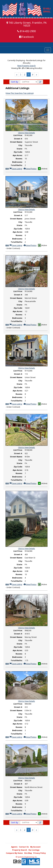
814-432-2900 (26, 31)
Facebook (26, 37)
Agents (14, 847)
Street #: (18, 139)
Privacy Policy (40, 853)
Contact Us (24, 847)
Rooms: (19, 159)
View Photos (30, 169)
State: (20, 149)
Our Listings (34, 850)
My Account (35, 847)
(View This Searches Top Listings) (20, 93)
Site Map (28, 853)
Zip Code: (18, 152)
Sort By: (15, 82)
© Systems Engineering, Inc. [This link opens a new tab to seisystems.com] (26, 857)
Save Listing (16, 169)
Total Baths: (17, 165)
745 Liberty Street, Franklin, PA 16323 (26, 24)
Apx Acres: (18, 155)
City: (20, 145)
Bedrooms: (17, 162)
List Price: (18, 135)
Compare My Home (14, 853)
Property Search (20, 850)
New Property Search (26, 66)
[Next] (17, 74)
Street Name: (16, 142)
